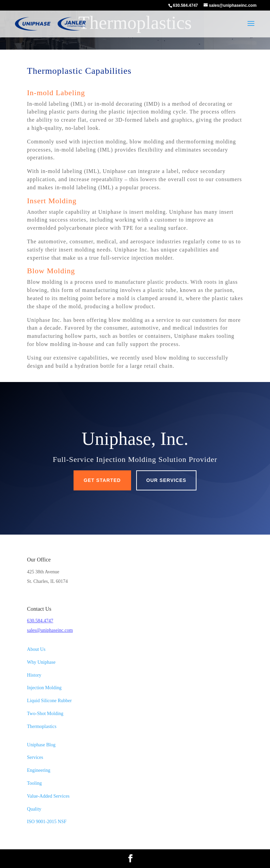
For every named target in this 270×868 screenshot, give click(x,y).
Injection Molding (44, 688)
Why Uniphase (41, 662)
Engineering (38, 770)
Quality (34, 809)
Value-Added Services (48, 796)
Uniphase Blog (41, 745)
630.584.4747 (40, 621)
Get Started (102, 480)
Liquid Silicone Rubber (49, 701)
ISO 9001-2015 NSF (47, 822)
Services (35, 757)
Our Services (166, 480)
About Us (36, 649)
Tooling (34, 783)
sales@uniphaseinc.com (50, 630)
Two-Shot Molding (45, 714)
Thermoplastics (42, 726)
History (34, 675)
